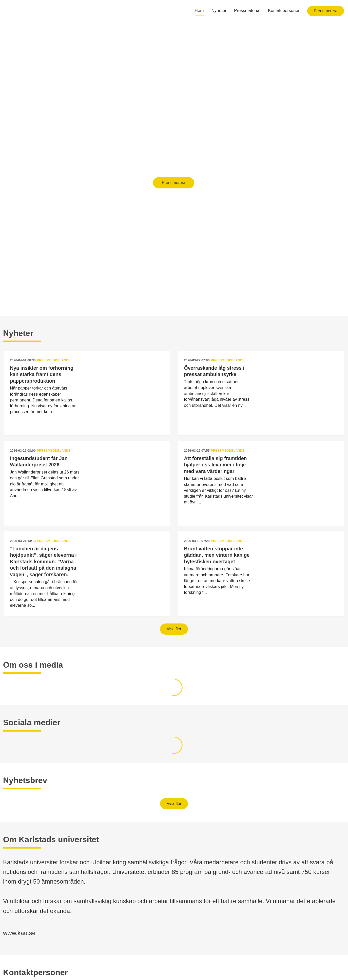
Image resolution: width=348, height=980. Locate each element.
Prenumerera (326, 11)
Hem (199, 11)
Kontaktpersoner (284, 11)
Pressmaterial (247, 11)
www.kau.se (19, 933)
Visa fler (174, 629)
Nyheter (219, 11)
